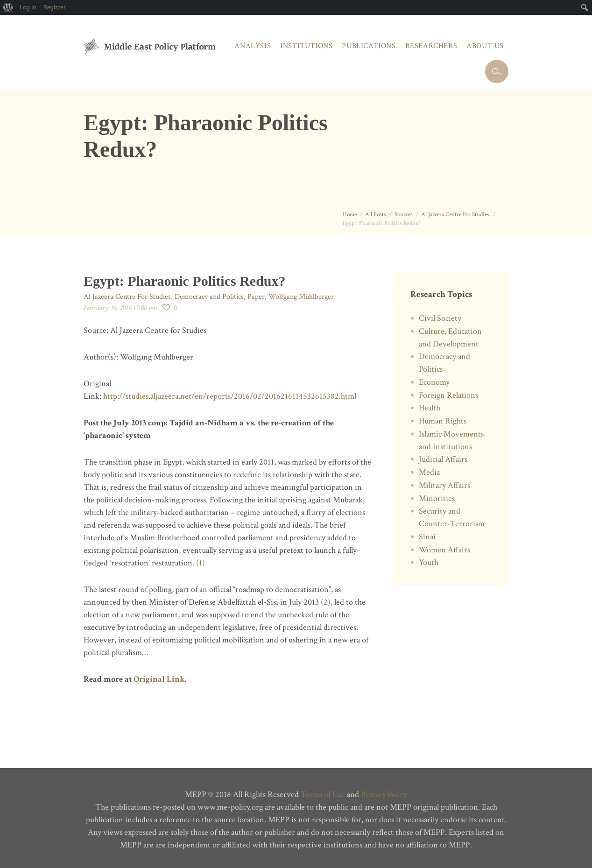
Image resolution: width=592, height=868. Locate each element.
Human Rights (443, 421)
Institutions (306, 46)
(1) (201, 563)
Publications (369, 46)
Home (350, 215)
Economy (434, 382)
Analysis (253, 46)
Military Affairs (444, 485)
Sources (404, 215)
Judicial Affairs (443, 459)
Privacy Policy (384, 794)
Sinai (427, 537)
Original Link (159, 679)
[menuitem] (8, 7)
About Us (485, 46)
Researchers (431, 46)
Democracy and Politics (209, 297)
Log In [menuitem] (28, 7)
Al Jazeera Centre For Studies (455, 215)
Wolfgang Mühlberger (301, 297)
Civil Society (440, 318)
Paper (256, 297)
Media (429, 472)
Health (430, 408)
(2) (326, 602)
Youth (429, 562)
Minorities (437, 498)
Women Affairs (444, 550)
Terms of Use (323, 794)
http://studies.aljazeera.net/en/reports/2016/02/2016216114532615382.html (231, 396)
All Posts (376, 215)
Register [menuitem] (55, 7)
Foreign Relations (448, 395)
